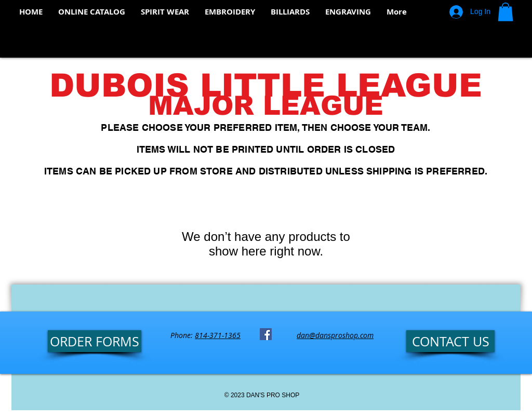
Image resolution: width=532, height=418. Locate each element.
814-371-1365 (218, 335)
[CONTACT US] (450, 341)
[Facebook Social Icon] (266, 334)
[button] (506, 12)
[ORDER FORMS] (95, 341)
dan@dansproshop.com (335, 335)
